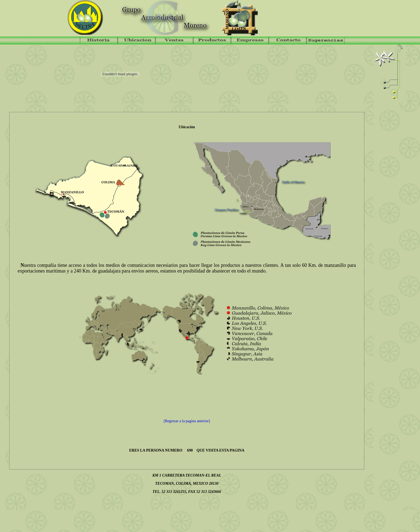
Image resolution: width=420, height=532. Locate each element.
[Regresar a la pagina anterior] (187, 421)
